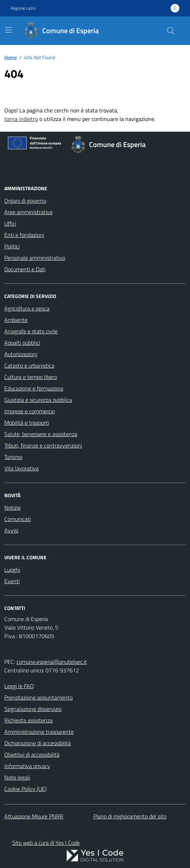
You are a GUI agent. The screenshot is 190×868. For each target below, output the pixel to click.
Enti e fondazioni (24, 235)
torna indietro (21, 119)
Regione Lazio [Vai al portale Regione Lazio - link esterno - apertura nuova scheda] (23, 8)
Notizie (13, 508)
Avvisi (11, 530)
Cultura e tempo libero (31, 377)
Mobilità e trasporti (27, 423)
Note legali (17, 777)
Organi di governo (25, 201)
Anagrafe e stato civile (31, 331)
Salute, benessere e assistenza (41, 434)
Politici (12, 246)
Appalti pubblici (22, 343)
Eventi (12, 581)
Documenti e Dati (25, 269)
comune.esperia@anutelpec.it (52, 662)
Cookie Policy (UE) (25, 789)
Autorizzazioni (21, 354)
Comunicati (18, 519)
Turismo (13, 457)
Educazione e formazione (34, 388)
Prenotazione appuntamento (38, 697)
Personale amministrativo (35, 258)
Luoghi (12, 570)
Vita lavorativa (21, 468)
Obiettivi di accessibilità (32, 755)
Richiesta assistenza (28, 720)
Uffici (10, 223)
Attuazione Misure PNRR (34, 816)
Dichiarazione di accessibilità (38, 743)
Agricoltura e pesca (27, 308)
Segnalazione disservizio (33, 709)
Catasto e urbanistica (29, 365)
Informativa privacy (27, 766)
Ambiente (16, 320)
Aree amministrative (28, 212)
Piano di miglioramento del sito (130, 816)
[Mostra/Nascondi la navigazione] (9, 30)
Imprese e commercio (30, 411)
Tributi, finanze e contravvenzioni (43, 445)
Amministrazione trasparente (39, 732)
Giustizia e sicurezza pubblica (38, 400)
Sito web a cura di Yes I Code (46, 843)
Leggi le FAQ (19, 686)
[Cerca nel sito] (171, 31)
